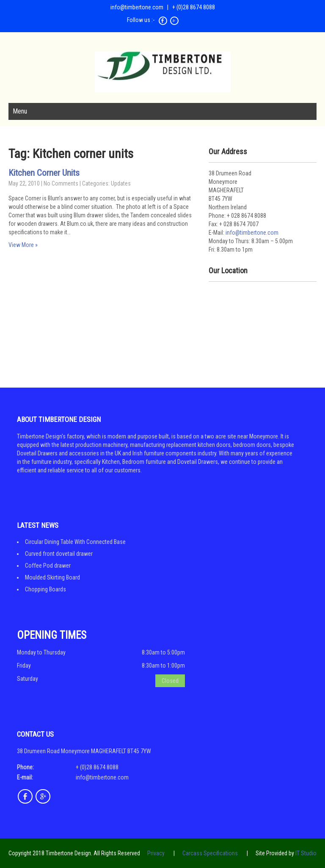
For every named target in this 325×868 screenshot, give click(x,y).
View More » (23, 245)
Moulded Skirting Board (52, 577)
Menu (20, 111)
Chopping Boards (45, 589)
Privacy (156, 853)
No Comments (61, 183)
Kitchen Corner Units (44, 173)
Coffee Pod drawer (48, 566)
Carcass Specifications (210, 853)
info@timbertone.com (137, 7)
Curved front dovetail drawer (59, 554)
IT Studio (306, 853)
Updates (121, 183)
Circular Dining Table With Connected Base (75, 542)
